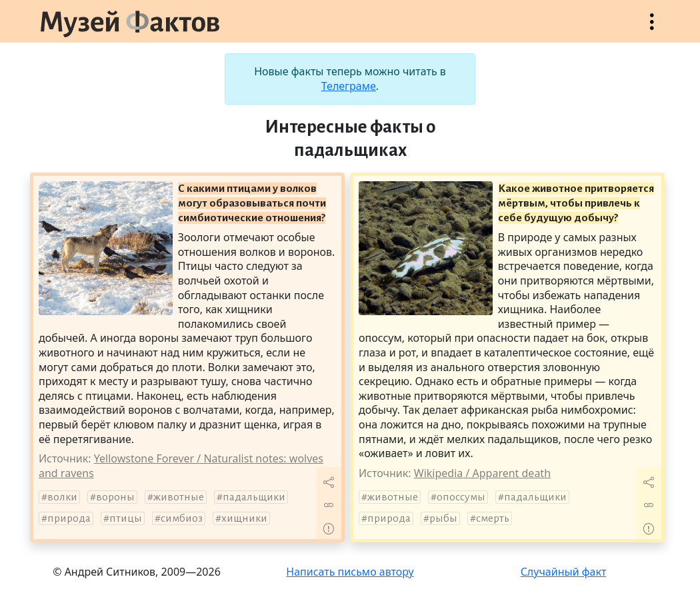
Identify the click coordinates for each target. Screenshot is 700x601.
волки (62, 497)
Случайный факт (564, 572)
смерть (493, 518)
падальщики (254, 497)
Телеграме (349, 86)
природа (69, 518)
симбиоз (182, 518)
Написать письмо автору (350, 572)
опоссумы (461, 497)
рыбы (443, 518)
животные (179, 497)
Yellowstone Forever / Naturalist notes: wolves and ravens (181, 466)
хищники (244, 518)
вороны (115, 497)
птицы (126, 518)
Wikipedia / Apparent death (482, 473)
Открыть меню (652, 28)
